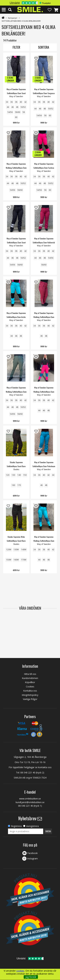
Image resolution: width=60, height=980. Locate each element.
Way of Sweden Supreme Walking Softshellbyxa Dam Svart (16, 168)
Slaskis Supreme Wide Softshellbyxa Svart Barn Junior (16, 541)
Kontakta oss (30, 691)
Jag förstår (31, 977)
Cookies (30, 687)
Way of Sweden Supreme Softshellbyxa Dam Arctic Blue (16, 317)
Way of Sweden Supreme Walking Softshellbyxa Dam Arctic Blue (44, 541)
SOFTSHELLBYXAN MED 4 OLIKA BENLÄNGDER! (21, 21)
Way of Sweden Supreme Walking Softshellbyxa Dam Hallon (44, 317)
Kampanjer (13, 18)
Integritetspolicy (30, 695)
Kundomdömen (30, 678)
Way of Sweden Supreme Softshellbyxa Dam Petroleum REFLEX (44, 466)
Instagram (32, 858)
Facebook (32, 853)
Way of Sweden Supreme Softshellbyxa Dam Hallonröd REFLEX (44, 242)
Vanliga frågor (30, 699)
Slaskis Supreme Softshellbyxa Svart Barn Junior (16, 466)
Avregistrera (32, 826)
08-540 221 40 (28, 773)
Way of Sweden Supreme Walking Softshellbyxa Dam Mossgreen (16, 392)
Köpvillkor (30, 682)
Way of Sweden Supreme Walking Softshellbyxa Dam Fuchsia (44, 392)
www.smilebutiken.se (30, 799)
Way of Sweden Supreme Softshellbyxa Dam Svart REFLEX (16, 242)
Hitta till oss (30, 674)
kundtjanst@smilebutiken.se (30, 802)
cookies (20, 971)
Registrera (16, 826)
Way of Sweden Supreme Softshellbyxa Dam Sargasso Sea (44, 93)
